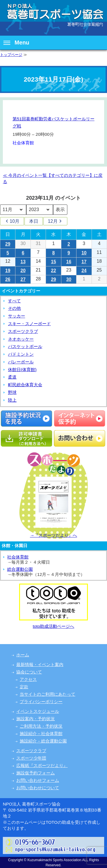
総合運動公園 (20, 569)
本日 (34, 221)
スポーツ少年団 (31, 758)
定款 (24, 687)
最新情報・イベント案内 (40, 664)
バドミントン (21, 354)
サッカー (17, 316)
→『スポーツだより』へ (53, 535)
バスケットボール (25, 346)
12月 (55, 221)
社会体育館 (18, 557)
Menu (16, 43)
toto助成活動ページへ (53, 626)
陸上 (12, 400)
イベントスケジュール (38, 711)
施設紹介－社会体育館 (41, 734)
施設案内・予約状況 (36, 719)
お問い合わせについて (38, 788)
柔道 (12, 377)
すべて (14, 301)
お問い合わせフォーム (38, 780)
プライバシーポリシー (41, 702)
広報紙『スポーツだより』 (42, 765)
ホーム (23, 655)
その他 (14, 308)
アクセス (28, 679)
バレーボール (21, 362)
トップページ (11, 55)
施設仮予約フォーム (36, 773)
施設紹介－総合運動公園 (43, 741)
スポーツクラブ (23, 331)
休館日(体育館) (22, 370)
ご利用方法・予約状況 (41, 726)
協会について (29, 672)
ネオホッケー (21, 339)
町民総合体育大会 (25, 385)
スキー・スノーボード (29, 324)
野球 (12, 392)
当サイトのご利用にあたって (48, 694)
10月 (12, 221)
